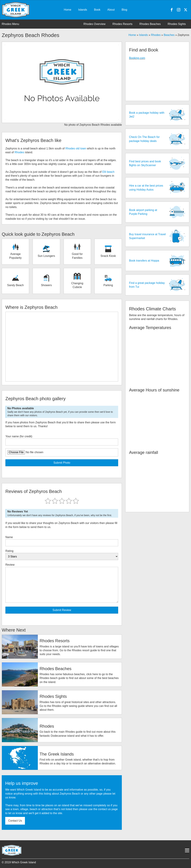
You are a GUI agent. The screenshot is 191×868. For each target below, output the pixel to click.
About (111, 10)
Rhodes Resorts (122, 24)
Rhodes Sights (177, 24)
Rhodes (156, 35)
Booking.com (137, 58)
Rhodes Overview (94, 24)
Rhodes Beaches (150, 24)
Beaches (169, 35)
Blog (124, 10)
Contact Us (15, 821)
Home (68, 10)
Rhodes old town (76, 148)
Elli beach (108, 172)
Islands (83, 10)
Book (97, 10)
